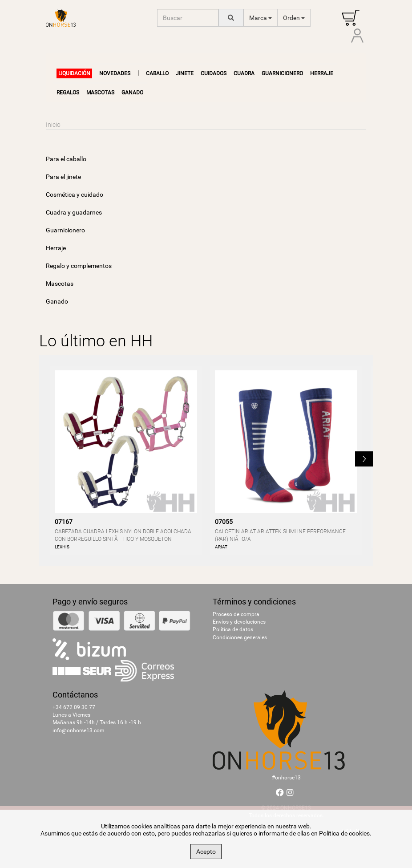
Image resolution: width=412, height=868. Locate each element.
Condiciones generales (240, 637)
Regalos (68, 93)
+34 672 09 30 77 (74, 707)
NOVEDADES (115, 73)
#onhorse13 (286, 778)
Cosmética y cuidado (75, 195)
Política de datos (233, 629)
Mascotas (100, 93)
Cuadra (244, 73)
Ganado (132, 93)
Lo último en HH (96, 341)
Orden (294, 18)
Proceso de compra (236, 614)
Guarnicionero (282, 73)
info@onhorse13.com (79, 730)
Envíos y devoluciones (239, 622)
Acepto (206, 852)
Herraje (322, 73)
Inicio (53, 125)
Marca (261, 18)
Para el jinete (63, 177)
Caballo (157, 73)
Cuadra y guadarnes (74, 212)
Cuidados (214, 73)
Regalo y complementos (79, 266)
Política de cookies (344, 833)
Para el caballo (66, 159)
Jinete (185, 73)
